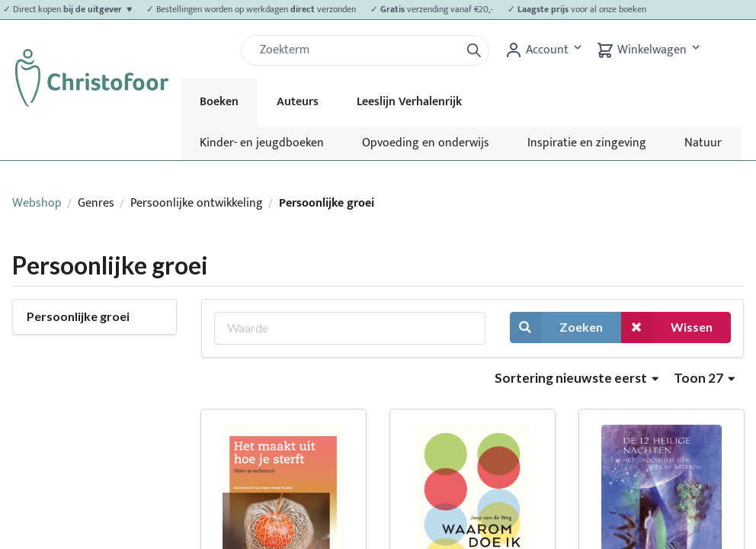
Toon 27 (704, 378)
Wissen (667, 327)
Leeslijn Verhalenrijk (409, 102)
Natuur (703, 143)
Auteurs (298, 102)
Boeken (219, 102)
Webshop (37, 203)
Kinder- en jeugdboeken (262, 143)
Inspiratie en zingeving (587, 143)
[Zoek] (357, 50)
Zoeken (556, 327)
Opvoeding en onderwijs (426, 143)
